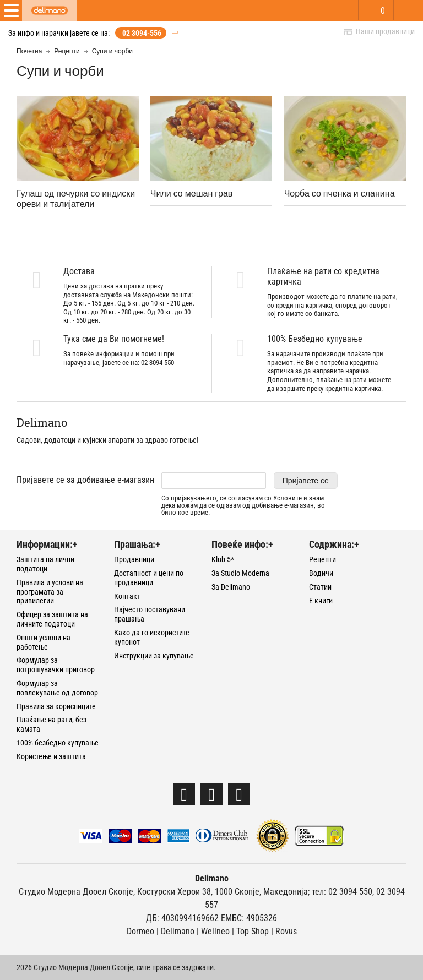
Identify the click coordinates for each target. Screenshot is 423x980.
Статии (320, 587)
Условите (288, 498)
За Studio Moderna (240, 573)
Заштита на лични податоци (45, 564)
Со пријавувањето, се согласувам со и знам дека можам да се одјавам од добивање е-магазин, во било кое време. (243, 505)
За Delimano (231, 587)
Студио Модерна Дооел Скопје (76, 892)
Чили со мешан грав (192, 193)
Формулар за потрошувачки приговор (56, 665)
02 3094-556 (142, 33)
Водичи (321, 573)
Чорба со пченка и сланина (340, 193)
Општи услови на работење (44, 642)
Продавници (134, 559)
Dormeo (140, 931)
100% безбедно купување (58, 743)
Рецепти (67, 51)
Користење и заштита (51, 756)
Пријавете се (306, 481)
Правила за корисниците (56, 706)
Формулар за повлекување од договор (57, 688)
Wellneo (215, 931)
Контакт (127, 596)
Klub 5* (223, 559)
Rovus (286, 931)
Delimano (178, 931)
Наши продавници (385, 31)
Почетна (29, 51)
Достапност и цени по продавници (149, 578)
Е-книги (321, 601)
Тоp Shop (253, 931)
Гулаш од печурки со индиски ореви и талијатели (76, 198)
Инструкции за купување (154, 656)
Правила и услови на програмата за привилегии (50, 592)
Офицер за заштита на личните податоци (52, 619)
